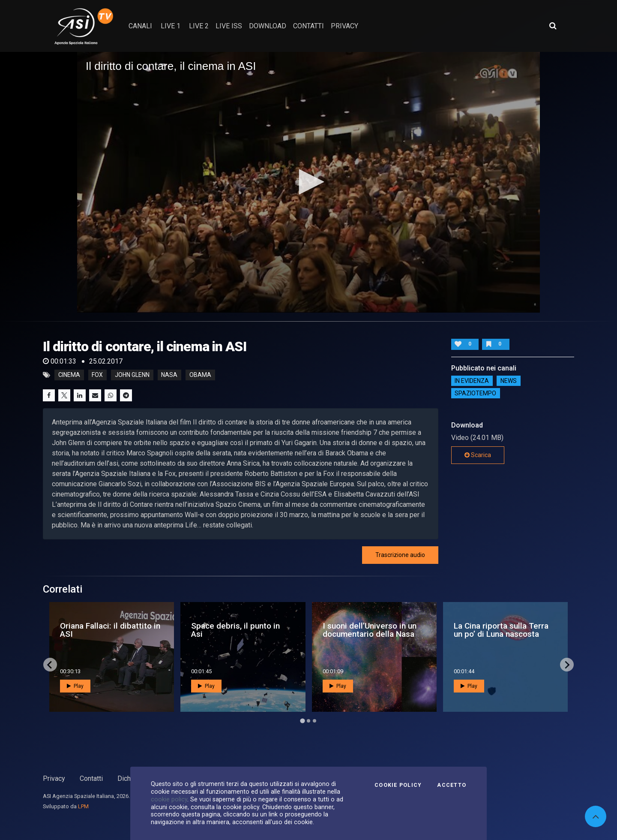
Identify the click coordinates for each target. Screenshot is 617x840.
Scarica (478, 455)
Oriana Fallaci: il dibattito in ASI (110, 630)
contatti (308, 26)
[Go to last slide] (50, 665)
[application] (308, 182)
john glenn (132, 375)
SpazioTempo (475, 393)
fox (97, 375)
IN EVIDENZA (472, 381)
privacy (344, 26)
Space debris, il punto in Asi (235, 630)
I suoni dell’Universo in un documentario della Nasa (370, 630)
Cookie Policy (398, 785)
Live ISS (229, 26)
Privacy (54, 778)
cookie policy (169, 799)
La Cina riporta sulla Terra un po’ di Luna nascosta (501, 630)
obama (200, 375)
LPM (83, 806)
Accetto (452, 785)
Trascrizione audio (400, 555)
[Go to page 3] (314, 721)
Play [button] (75, 686)
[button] (308, 182)
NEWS (509, 381)
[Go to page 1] (302, 721)
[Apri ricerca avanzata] (553, 26)
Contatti (91, 778)
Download (268, 26)
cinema (69, 375)
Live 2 (199, 26)
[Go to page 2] (308, 721)
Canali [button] (140, 26)
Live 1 (171, 26)
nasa (169, 375)
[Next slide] (567, 665)
